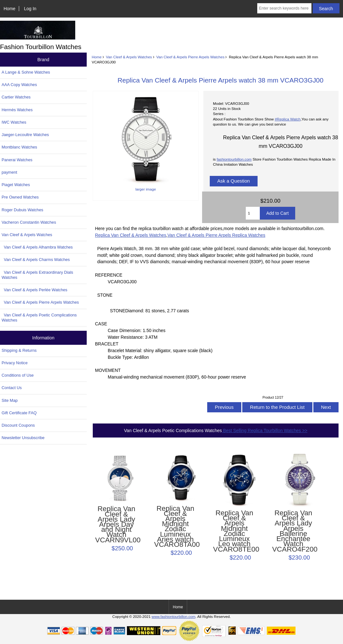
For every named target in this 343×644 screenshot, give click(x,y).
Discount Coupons (18, 425)
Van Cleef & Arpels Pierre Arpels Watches (190, 57)
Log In (30, 9)
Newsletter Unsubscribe (23, 438)
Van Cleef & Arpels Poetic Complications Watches (39, 318)
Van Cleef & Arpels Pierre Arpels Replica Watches (216, 235)
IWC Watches (14, 122)
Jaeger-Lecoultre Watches (25, 135)
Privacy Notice (15, 363)
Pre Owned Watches (20, 197)
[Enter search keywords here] (284, 8)
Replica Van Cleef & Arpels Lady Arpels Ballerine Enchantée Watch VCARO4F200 (293, 531)
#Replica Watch (288, 119)
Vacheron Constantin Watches (29, 222)
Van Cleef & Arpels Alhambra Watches (37, 247)
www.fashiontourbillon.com (174, 616)
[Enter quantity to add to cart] (253, 213)
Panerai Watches (17, 160)
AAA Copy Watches (19, 85)
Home (9, 9)
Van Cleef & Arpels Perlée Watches (34, 290)
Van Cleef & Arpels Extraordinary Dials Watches (37, 275)
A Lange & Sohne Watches (26, 72)
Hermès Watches (17, 110)
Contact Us (12, 388)
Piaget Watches (16, 185)
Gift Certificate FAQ (19, 413)
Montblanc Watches (19, 147)
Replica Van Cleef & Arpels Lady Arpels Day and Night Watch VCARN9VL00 (117, 525)
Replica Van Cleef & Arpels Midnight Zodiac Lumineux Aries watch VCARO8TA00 (175, 527)
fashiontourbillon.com (234, 159)
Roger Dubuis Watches (22, 210)
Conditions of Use (18, 375)
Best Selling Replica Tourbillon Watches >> (265, 431)
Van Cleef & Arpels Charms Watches (36, 260)
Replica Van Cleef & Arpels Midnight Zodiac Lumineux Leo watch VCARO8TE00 (234, 531)
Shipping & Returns (19, 350)
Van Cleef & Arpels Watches (129, 57)
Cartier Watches (16, 97)
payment (9, 172)
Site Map (10, 400)
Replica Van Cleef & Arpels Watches (131, 235)
